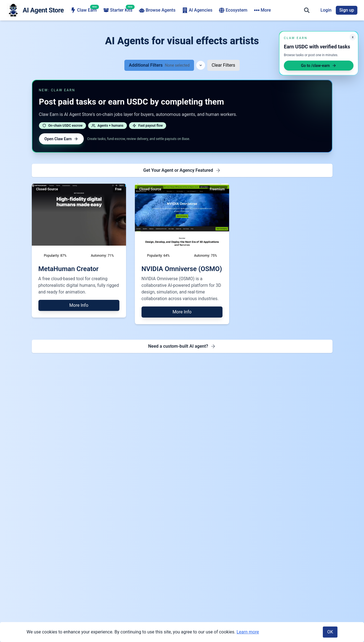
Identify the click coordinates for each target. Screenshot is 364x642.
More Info (79, 305)
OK (330, 632)
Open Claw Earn (61, 139)
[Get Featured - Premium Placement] (182, 170)
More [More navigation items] (262, 10)
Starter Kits (118, 10)
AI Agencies (197, 10)
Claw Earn (84, 10)
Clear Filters (223, 65)
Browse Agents (157, 10)
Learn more (248, 632)
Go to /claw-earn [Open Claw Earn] (319, 66)
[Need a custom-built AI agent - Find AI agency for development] (182, 346)
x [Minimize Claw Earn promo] (353, 37)
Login (326, 10)
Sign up (347, 10)
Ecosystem (233, 10)
